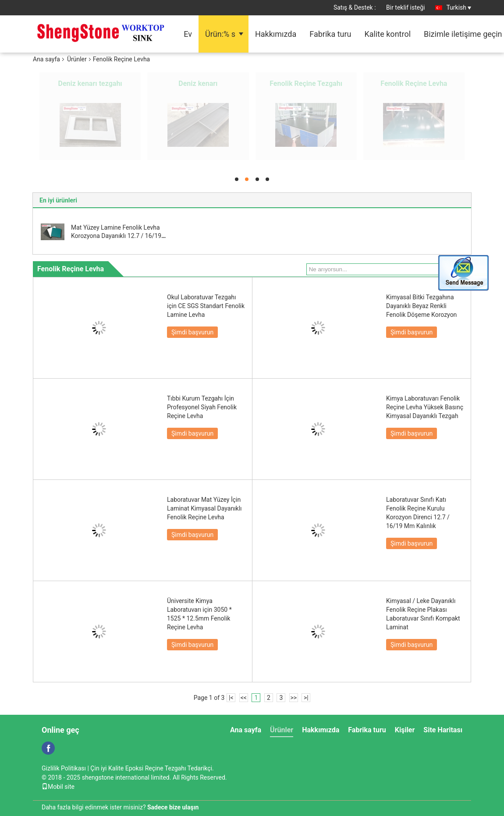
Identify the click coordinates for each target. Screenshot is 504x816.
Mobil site (58, 787)
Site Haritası (443, 730)
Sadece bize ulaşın (173, 807)
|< (231, 698)
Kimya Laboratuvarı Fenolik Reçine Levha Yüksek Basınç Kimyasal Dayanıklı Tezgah (425, 407)
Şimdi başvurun (192, 332)
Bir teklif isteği (406, 7)
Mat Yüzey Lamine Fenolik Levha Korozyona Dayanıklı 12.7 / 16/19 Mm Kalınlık (116, 236)
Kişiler (405, 730)
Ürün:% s (220, 34)
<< (244, 698)
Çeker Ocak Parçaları (414, 83)
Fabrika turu (330, 34)
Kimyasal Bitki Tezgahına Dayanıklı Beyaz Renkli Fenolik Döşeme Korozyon (421, 306)
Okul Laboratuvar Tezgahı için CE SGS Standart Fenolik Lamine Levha (206, 306)
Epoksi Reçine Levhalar (198, 83)
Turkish (459, 7)
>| (306, 698)
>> (293, 698)
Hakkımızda (276, 34)
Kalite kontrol (388, 34)
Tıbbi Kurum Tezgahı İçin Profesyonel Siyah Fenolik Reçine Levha (202, 407)
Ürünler (77, 59)
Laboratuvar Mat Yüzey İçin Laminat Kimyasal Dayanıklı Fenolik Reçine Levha (204, 508)
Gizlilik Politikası (64, 768)
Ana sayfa (46, 59)
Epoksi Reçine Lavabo (306, 83)
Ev (188, 34)
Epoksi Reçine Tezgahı (90, 83)
